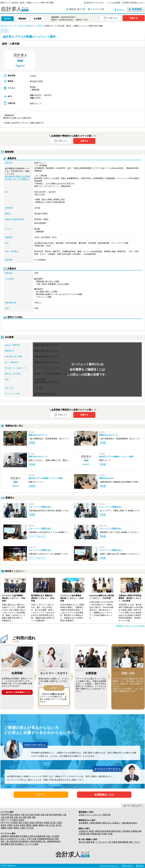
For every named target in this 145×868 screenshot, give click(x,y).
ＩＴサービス (101, 842)
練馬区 (42, 825)
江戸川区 (30, 828)
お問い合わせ (127, 866)
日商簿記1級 (136, 831)
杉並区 (23, 825)
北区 (47, 825)
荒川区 (59, 825)
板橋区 (35, 825)
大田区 (59, 823)
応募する (134, 18)
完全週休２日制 (27, 836)
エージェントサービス (108, 769)
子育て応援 (32, 839)
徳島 (25, 817)
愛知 (60, 815)
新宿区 (4, 825)
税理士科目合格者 (103, 831)
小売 (109, 842)
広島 (16, 817)
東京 (12, 815)
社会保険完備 (40, 836)
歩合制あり (20, 844)
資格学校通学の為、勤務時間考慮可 (45, 841)
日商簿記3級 (95, 834)
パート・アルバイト (94, 815)
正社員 (82, 815)
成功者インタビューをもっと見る (130, 626)
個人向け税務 (84, 842)
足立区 (52, 825)
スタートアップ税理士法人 (40, 507)
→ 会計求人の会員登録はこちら (17, 692)
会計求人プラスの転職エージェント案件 (116, 457)
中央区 (26, 823)
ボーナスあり (20, 839)
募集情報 (22, 19)
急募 (57, 839)
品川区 (53, 823)
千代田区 (14, 823)
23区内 (15, 820)
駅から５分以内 (7, 839)
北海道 (37, 815)
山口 (20, 817)
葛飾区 (4, 828)
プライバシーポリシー (109, 866)
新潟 (51, 815)
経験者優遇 (14, 836)
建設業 (125, 842)
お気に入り (111, 18)
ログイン (121, 10)
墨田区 (16, 828)
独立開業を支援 (7, 844)
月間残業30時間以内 (46, 839)
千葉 (23, 815)
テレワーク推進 (32, 844)
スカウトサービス (35, 745)
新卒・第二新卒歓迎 (9, 841)
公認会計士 (84, 831)
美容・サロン (135, 842)
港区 (20, 823)
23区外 (21, 820)
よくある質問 (115, 3)
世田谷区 (39, 823)
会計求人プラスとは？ (96, 3)
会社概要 (38, 19)
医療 (120, 842)
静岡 (55, 815)
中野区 (10, 825)
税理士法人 (107, 823)
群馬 (32, 815)
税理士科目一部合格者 (121, 831)
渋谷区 (32, 823)
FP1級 (104, 834)
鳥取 (11, 817)
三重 (64, 815)
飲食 (93, 842)
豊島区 (29, 825)
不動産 (115, 842)
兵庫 (7, 817)
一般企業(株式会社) (129, 823)
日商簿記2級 (84, 834)
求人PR (8, 19)
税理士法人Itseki (106, 478)
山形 (47, 815)
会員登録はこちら (104, 795)
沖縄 (34, 817)
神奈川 (17, 815)
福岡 (29, 817)
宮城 (42, 815)
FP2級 (110, 834)
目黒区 (47, 823)
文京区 (16, 825)
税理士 (92, 831)
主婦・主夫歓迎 (53, 836)
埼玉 (27, 815)
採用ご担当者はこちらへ (135, 3)
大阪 (3, 817)
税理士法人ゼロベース (38, 435)
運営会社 (140, 866)
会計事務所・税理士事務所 (90, 823)
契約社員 (107, 815)
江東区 (23, 828)
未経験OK (5, 836)
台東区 (10, 828)
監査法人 (116, 823)
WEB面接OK (24, 841)
